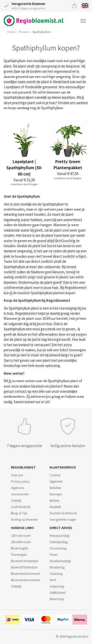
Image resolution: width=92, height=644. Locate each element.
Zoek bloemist (21, 507)
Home (11, 32)
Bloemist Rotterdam (24, 567)
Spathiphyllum (42, 32)
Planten (24, 32)
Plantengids (19, 555)
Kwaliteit (55, 507)
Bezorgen (56, 494)
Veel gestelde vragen (63, 520)
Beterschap (57, 599)
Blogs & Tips (19, 513)
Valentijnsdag (59, 542)
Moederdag (57, 567)
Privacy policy (20, 482)
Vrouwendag (58, 548)
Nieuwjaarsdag (59, 536)
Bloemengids (20, 548)
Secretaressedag (60, 561)
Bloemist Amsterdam (25, 561)
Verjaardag (57, 586)
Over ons (17, 475)
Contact (55, 475)
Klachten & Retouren (63, 513)
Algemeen (56, 482)
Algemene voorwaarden (20, 491)
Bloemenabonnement (25, 574)
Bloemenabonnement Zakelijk (25, 583)
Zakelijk (16, 501)
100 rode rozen (21, 536)
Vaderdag (56, 574)
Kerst (53, 580)
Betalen (55, 501)
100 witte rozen (21, 542)
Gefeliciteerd (58, 593)
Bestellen (55, 488)
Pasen (54, 555)
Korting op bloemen (24, 520)
